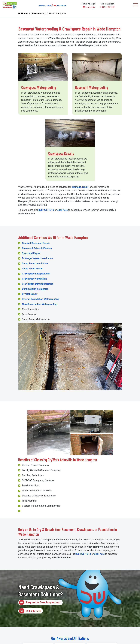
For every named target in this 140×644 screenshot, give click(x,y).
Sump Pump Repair (32, 269)
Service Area (38, 14)
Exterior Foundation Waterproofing (41, 299)
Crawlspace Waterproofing (39, 87)
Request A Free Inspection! (40, 603)
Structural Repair (31, 253)
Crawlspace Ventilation (34, 279)
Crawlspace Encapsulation (36, 274)
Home (23, 14)
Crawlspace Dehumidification (38, 284)
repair (85, 187)
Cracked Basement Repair (36, 243)
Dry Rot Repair (30, 294)
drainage (77, 187)
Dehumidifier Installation (35, 289)
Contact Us (89, 7)
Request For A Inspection (53, 5)
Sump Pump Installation (35, 263)
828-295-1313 (107, 7)
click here (62, 210)
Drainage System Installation (37, 258)
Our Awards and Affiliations (70, 638)
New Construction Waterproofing (40, 304)
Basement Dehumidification (37, 248)
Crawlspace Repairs (61, 153)
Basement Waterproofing (92, 87)
